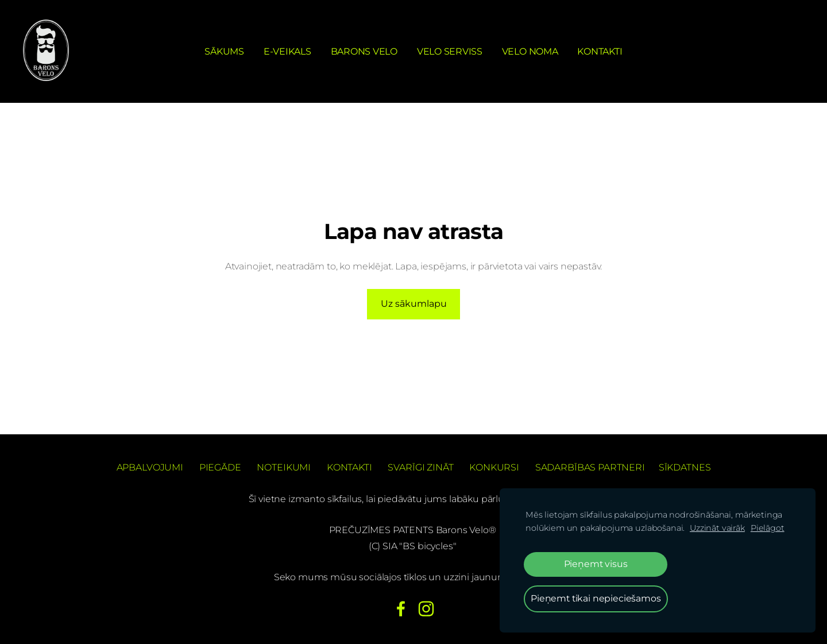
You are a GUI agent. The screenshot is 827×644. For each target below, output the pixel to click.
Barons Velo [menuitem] (364, 51)
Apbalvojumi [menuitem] (150, 467)
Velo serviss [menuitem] (450, 51)
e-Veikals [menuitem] (287, 51)
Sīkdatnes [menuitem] (685, 467)
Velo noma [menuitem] (530, 51)
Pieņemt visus (596, 564)
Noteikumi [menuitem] (284, 467)
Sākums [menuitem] (224, 51)
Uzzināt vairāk (717, 528)
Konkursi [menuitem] (494, 467)
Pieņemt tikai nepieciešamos (596, 598)
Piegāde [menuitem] (220, 467)
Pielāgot (768, 528)
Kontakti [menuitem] (600, 51)
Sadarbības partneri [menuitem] (590, 467)
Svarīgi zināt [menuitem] (420, 467)
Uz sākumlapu (414, 304)
